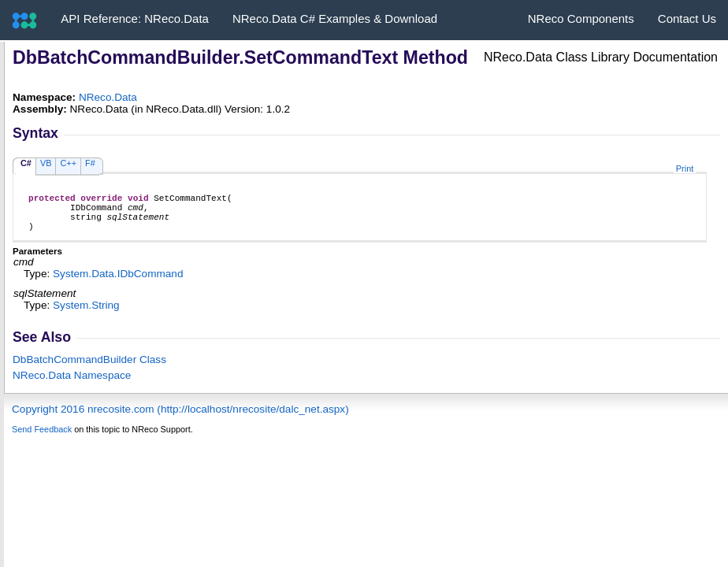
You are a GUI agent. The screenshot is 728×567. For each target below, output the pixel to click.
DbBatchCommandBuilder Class (89, 369)
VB (46, 163)
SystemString (86, 315)
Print (685, 169)
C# (26, 163)
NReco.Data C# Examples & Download (335, 19)
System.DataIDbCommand (118, 283)
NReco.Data (108, 97)
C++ (68, 163)
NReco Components (581, 19)
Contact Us (687, 19)
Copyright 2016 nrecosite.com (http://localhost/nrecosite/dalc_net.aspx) (180, 419)
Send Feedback (42, 439)
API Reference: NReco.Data (135, 19)
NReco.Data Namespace (72, 385)
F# (90, 163)
